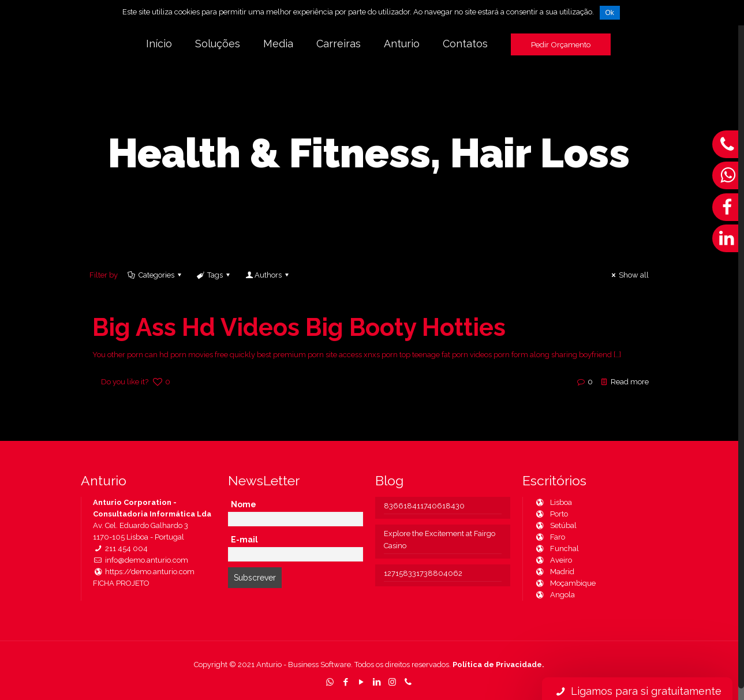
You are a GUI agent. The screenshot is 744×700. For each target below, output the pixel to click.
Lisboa (553, 502)
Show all (629, 275)
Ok (610, 13)
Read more (630, 382)
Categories (156, 275)
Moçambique (565, 583)
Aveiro (553, 560)
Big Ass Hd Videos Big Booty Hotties (299, 327)
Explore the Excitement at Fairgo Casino (440, 540)
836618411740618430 (424, 506)
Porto (551, 514)
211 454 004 (120, 549)
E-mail (244, 540)
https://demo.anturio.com (144, 572)
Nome (244, 504)
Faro (550, 537)
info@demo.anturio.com (141, 560)
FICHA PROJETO (121, 583)
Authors (268, 275)
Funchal (557, 549)
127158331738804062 (423, 573)
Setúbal (556, 525)
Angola (555, 595)
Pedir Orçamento (561, 44)
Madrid (554, 572)
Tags (214, 275)
